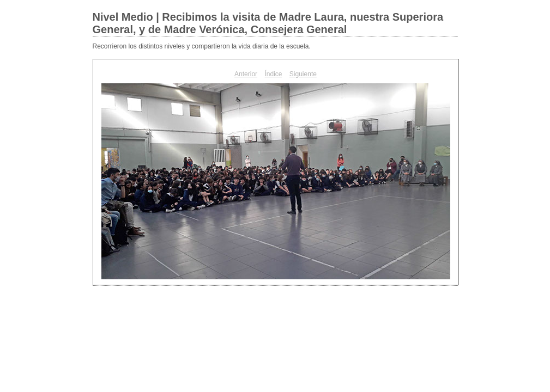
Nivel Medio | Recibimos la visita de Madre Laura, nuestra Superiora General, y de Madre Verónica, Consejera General (268, 23)
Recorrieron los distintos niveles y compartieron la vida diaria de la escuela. (202, 46)
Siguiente (303, 74)
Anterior (246, 74)
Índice (273, 74)
